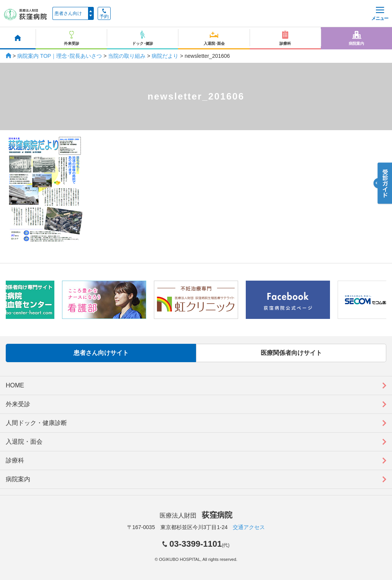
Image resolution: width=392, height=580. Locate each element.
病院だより (165, 56)
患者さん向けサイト (101, 353)
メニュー (380, 14)
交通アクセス (249, 527)
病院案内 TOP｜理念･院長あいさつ (60, 56)
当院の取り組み (127, 56)
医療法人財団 (196, 515)
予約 (104, 14)
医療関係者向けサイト (291, 353)
